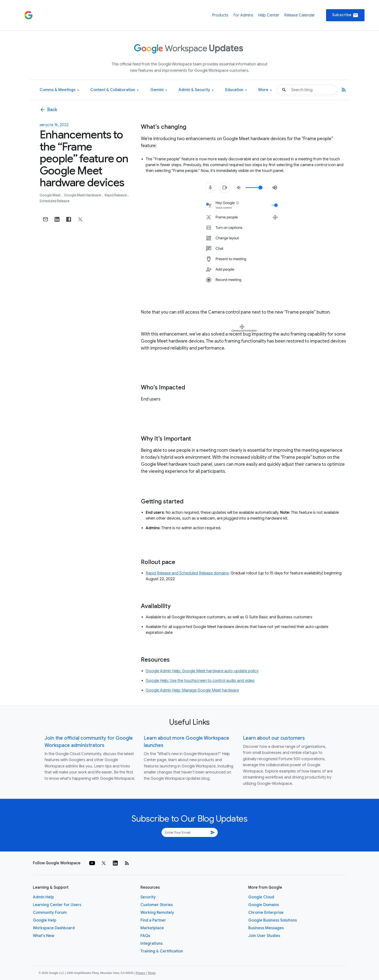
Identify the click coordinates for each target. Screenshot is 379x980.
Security (148, 897)
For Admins (243, 15)
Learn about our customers (274, 738)
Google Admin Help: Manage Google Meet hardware (192, 690)
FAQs (145, 936)
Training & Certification (162, 951)
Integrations (152, 944)
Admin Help (43, 897)
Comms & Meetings (59, 90)
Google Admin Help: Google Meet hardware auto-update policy (202, 671)
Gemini (159, 90)
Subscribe (345, 15)
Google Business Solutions (273, 920)
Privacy (141, 973)
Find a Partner (153, 920)
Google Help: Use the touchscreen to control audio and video (200, 681)
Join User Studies (264, 936)
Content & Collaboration (114, 90)
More (265, 90)
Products (220, 15)
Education (236, 90)
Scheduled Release (55, 201)
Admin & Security (196, 90)
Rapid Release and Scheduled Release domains (187, 573)
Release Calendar (299, 15)
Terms (151, 973)
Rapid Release (116, 195)
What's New (44, 936)
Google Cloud (261, 897)
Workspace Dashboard (54, 928)
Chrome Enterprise (266, 913)
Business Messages (266, 928)
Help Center (269, 15)
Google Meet (50, 195)
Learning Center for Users (57, 905)
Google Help (45, 920)
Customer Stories (157, 905)
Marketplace (152, 928)
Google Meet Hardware (83, 195)
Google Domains (264, 905)
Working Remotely (157, 913)
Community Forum (50, 913)
